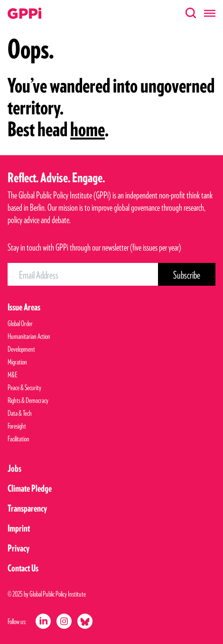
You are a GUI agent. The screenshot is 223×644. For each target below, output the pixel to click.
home (88, 129)
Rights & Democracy (28, 400)
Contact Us (23, 568)
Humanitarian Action (29, 336)
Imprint (19, 528)
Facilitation (19, 439)
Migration (17, 362)
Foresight (17, 426)
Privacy (19, 548)
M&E (13, 375)
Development (21, 349)
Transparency (27, 508)
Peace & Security (24, 387)
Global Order (20, 323)
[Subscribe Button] (187, 274)
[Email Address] (83, 274)
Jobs (14, 468)
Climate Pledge (30, 488)
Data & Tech (20, 413)
